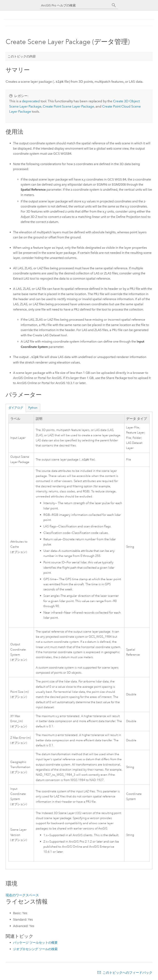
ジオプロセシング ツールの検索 (35, 949)
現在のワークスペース (22, 895)
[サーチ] (114, 5)
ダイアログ (16, 407)
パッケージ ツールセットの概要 (35, 942)
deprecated (31, 101)
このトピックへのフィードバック (127, 972)
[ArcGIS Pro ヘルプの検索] (75, 5)
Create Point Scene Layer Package (68, 106)
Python (33, 407)
